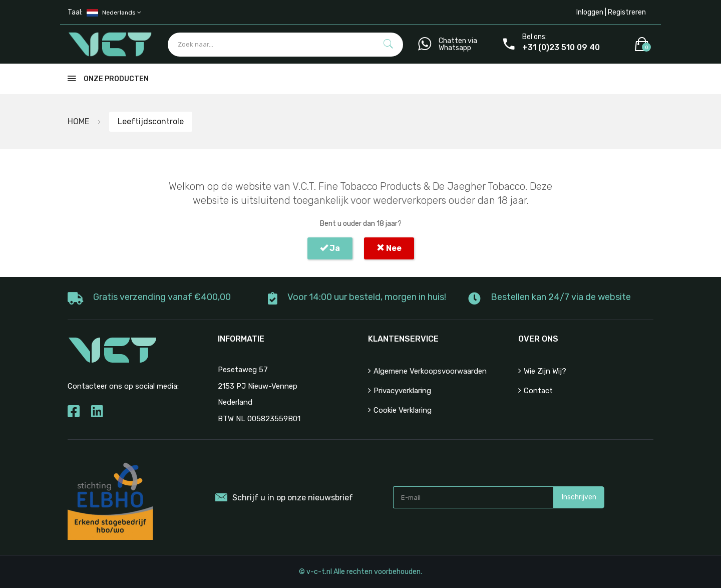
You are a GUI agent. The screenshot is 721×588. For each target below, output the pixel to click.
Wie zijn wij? (545, 371)
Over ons (538, 339)
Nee (389, 248)
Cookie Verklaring (403, 410)
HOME (78, 121)
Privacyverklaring (402, 391)
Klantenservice (403, 339)
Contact (538, 391)
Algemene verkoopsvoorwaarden (430, 371)
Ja (330, 248)
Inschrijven (579, 497)
